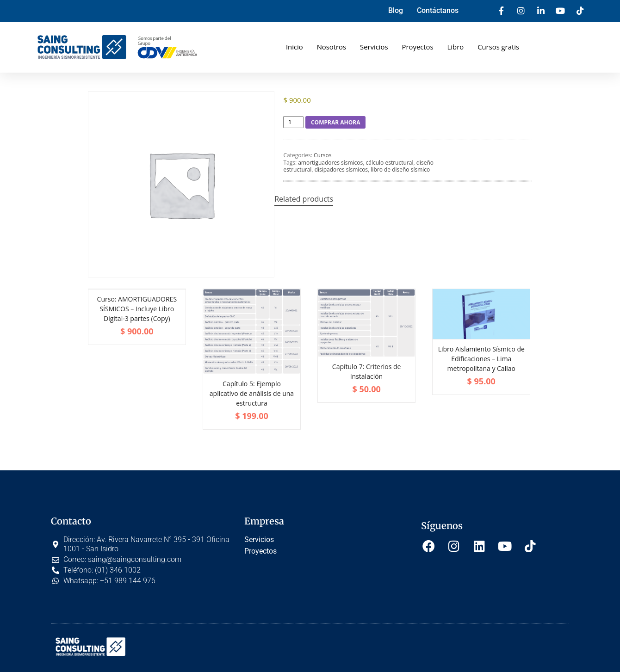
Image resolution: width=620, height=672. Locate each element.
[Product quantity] (293, 122)
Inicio (294, 47)
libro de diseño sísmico (400, 170)
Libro (456, 47)
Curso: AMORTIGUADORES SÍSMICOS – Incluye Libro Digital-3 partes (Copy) (137, 309)
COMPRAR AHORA (336, 122)
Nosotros (331, 47)
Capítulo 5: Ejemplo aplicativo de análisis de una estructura (252, 393)
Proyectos (418, 47)
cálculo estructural (390, 163)
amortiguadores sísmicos (330, 163)
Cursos (322, 155)
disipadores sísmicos (341, 170)
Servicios (374, 47)
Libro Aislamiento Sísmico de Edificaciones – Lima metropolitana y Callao (481, 359)
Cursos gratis (499, 47)
